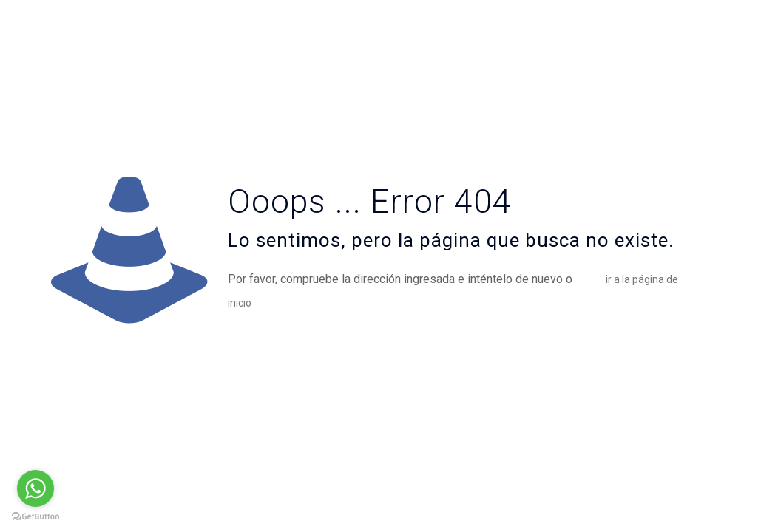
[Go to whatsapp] (35, 488)
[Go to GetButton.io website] (35, 517)
